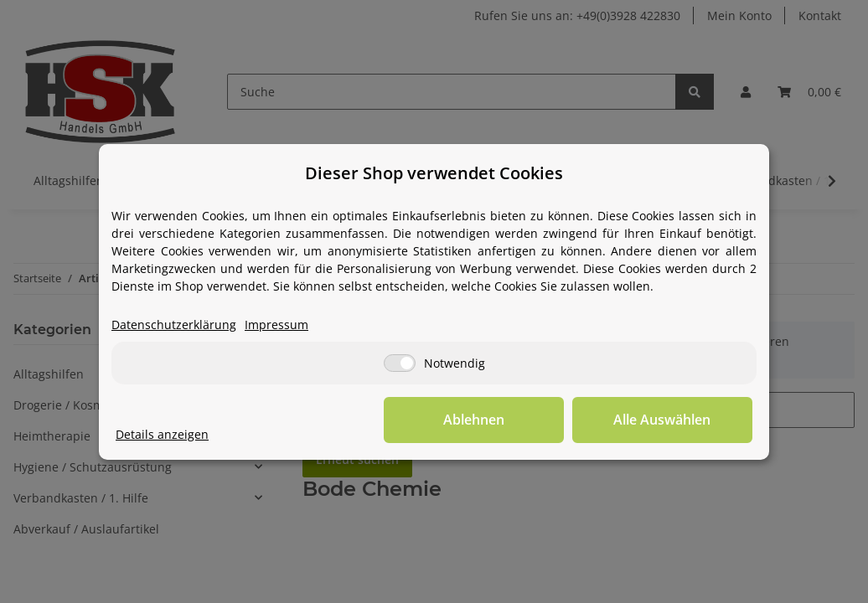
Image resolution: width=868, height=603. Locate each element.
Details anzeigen (162, 434)
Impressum (276, 325)
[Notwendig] (400, 363)
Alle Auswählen (669, 420)
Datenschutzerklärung (174, 325)
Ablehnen (493, 420)
